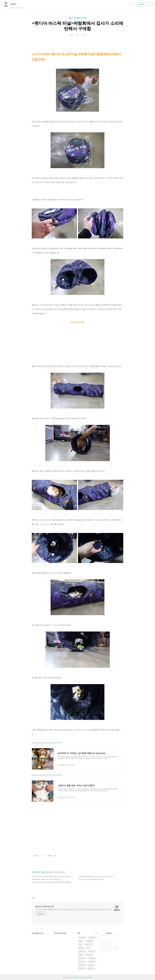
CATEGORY (145, 4)
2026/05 (109, 933)
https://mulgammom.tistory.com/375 (47, 743)
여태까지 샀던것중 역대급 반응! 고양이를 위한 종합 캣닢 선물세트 (51, 882)
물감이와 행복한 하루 (45, 906)
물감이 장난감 (46, 872)
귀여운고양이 (92, 962)
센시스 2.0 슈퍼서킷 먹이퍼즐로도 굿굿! (90, 879)
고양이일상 (82, 969)
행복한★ (14, 4)
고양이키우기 (92, 958)
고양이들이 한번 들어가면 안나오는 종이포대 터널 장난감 (95, 877)
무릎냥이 (81, 941)
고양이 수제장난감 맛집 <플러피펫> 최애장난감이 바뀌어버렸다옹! (51, 877)
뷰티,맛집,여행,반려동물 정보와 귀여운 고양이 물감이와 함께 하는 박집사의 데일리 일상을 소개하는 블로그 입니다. (74, 909)
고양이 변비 (91, 965)
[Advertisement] (77, 830)
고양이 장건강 (82, 962)
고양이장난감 (92, 938)
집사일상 (81, 955)
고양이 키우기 (89, 944)
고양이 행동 (82, 965)
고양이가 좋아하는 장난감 (83, 951)
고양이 (80, 944)
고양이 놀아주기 (92, 969)
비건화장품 (89, 955)
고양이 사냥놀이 (93, 951)
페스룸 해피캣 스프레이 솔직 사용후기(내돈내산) (46, 879)
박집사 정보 (36, 872)
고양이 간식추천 (83, 958)
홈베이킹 (81, 948)
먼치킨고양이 (90, 941)
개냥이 (88, 948)
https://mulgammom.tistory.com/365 (47, 775)
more (96, 933)
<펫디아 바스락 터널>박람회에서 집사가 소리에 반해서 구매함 (77, 26)
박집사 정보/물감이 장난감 (77, 18)
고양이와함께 (82, 938)
